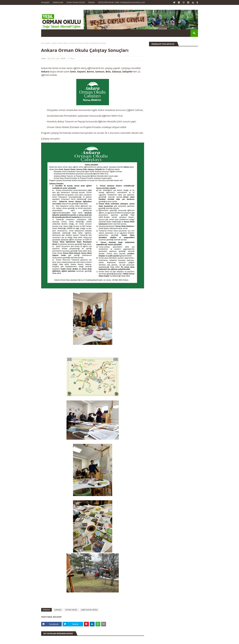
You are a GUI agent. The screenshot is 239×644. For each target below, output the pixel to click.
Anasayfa (45, 2)
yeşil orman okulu (60, 43)
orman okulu (71, 610)
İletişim (91, 2)
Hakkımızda (58, 2)
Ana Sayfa (46, 43)
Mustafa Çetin (54, 58)
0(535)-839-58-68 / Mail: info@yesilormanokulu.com (121, 2)
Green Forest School (76, 2)
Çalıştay (58, 610)
